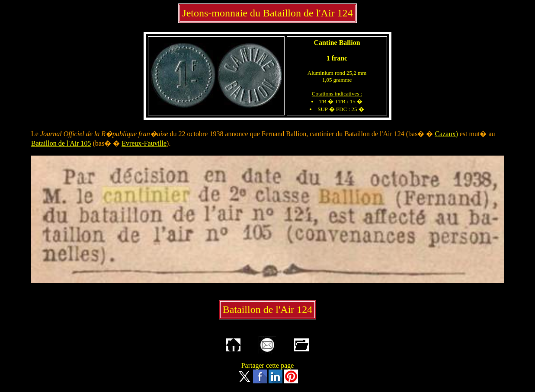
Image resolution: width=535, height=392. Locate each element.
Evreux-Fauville (144, 143)
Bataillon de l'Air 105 (61, 143)
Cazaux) (446, 134)
